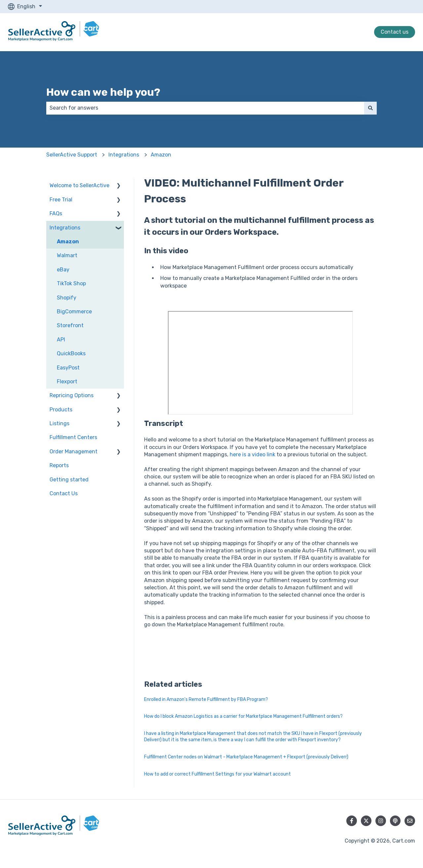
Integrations (124, 155)
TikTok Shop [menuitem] (71, 283)
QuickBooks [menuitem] (71, 353)
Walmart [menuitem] (67, 255)
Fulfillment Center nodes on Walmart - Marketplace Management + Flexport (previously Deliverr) (246, 757)
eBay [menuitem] (63, 270)
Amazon (161, 155)
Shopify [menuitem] (67, 298)
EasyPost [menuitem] (68, 368)
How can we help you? (103, 92)
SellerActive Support (72, 155)
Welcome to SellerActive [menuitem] (79, 185)
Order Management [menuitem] (74, 451)
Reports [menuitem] (59, 465)
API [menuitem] (61, 340)
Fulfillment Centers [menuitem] (73, 437)
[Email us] (410, 821)
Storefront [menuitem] (70, 325)
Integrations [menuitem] (65, 228)
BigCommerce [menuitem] (74, 312)
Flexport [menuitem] (67, 382)
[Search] (370, 108)
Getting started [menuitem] (69, 480)
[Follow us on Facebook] (352, 821)
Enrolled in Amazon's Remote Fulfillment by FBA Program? (206, 699)
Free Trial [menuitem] (61, 200)
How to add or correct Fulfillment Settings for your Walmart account (217, 774)
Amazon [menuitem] (68, 242)
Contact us (395, 32)
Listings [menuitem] (59, 423)
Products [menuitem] (61, 410)
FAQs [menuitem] (56, 213)
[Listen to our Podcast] (395, 821)
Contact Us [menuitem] (64, 493)
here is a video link (252, 454)
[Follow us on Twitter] (366, 821)
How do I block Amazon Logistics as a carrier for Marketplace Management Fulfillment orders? (243, 716)
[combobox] (205, 108)
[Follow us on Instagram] (381, 821)
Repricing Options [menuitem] (72, 395)
